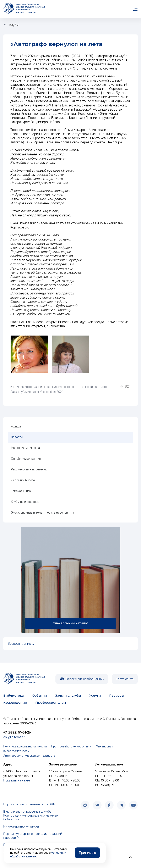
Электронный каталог (71, 623)
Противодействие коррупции (71, 747)
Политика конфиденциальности (25, 747)
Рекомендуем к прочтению (29, 469)
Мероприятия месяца (25, 448)
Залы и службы (68, 695)
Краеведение (15, 703)
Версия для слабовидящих (82, 679)
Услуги (95, 695)
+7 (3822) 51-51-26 (17, 732)
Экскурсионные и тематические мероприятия (42, 513)
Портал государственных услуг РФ (29, 804)
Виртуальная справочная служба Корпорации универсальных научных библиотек (31, 816)
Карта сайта (125, 679)
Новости (17, 437)
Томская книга (21, 491)
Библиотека (13, 695)
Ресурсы (117, 695)
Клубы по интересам (25, 502)
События (39, 695)
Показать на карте (17, 780)
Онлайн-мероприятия (26, 459)
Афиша (16, 427)
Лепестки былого (23, 480)
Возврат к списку (21, 644)
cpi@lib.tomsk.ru (15, 737)
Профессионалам (51, 703)
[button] (130, 857)
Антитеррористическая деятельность (29, 756)
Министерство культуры (21, 826)
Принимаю (87, 853)
